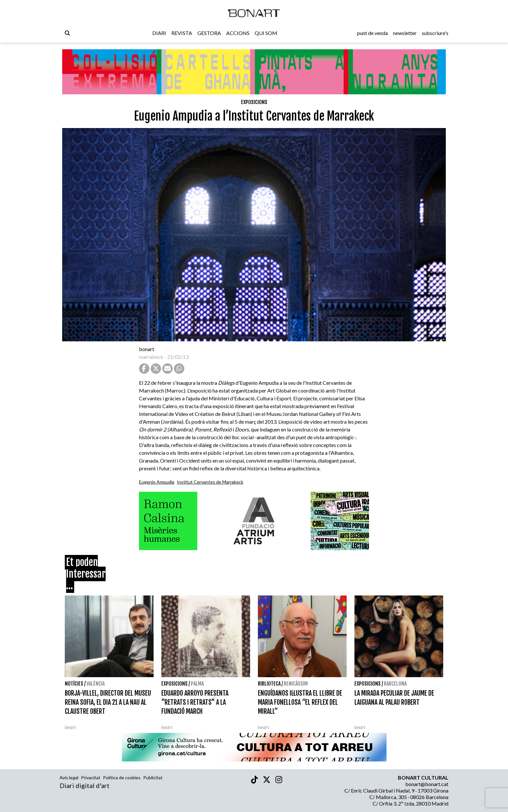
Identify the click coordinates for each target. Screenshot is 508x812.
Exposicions (254, 102)
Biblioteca (269, 684)
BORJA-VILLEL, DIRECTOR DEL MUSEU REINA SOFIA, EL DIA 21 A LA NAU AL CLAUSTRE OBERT (108, 702)
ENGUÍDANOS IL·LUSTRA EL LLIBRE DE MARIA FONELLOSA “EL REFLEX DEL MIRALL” (300, 702)
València (96, 684)
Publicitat (153, 777)
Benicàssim (296, 684)
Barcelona (395, 684)
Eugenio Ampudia (157, 482)
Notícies (74, 684)
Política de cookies (122, 777)
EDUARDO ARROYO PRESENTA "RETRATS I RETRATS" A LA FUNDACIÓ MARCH (195, 702)
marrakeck (151, 357)
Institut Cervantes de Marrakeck (210, 482)
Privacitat (91, 777)
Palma (197, 684)
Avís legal (69, 777)
